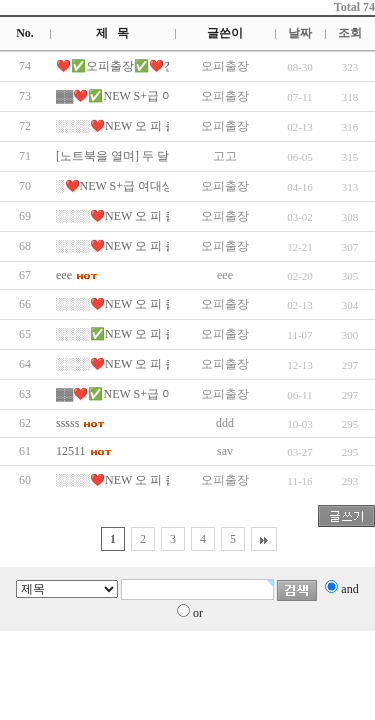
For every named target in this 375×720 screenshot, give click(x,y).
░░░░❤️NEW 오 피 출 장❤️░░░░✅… (162, 126)
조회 (350, 33)
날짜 (300, 33)
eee (64, 275)
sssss (67, 423)
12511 (71, 451)
